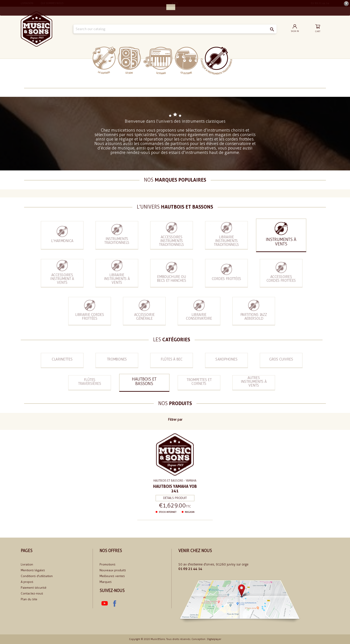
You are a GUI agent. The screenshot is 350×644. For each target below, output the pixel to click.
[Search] (175, 29)
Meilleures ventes (112, 576)
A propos (27, 582)
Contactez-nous (32, 593)
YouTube (104, 603)
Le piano (158, 61)
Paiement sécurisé (34, 588)
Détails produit (175, 497)
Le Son (129, 60)
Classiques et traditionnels (216, 61)
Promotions (107, 564)
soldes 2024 (246, 60)
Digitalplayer (214, 639)
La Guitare (104, 60)
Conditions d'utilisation (37, 576)
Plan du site (29, 599)
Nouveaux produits (113, 570)
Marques (106, 582)
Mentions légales (33, 570)
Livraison (27, 564)
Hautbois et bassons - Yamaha (175, 480)
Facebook (114, 603)
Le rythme (186, 61)
